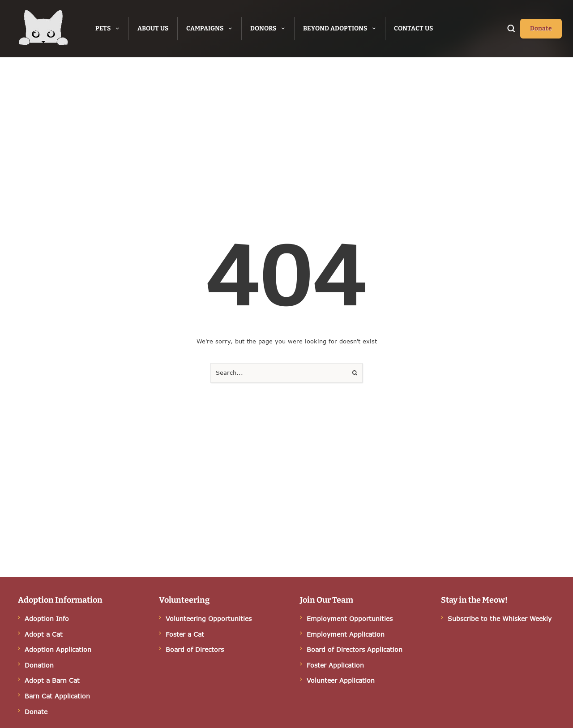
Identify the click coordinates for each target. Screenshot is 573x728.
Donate (36, 712)
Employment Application (346, 634)
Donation (39, 665)
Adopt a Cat (44, 634)
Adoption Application (58, 649)
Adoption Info (47, 619)
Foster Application (335, 665)
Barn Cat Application (57, 696)
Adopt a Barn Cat (52, 680)
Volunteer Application (341, 680)
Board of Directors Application (355, 649)
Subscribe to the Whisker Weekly (500, 619)
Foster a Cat (185, 634)
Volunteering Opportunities (209, 619)
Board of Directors (195, 649)
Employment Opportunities (350, 619)
